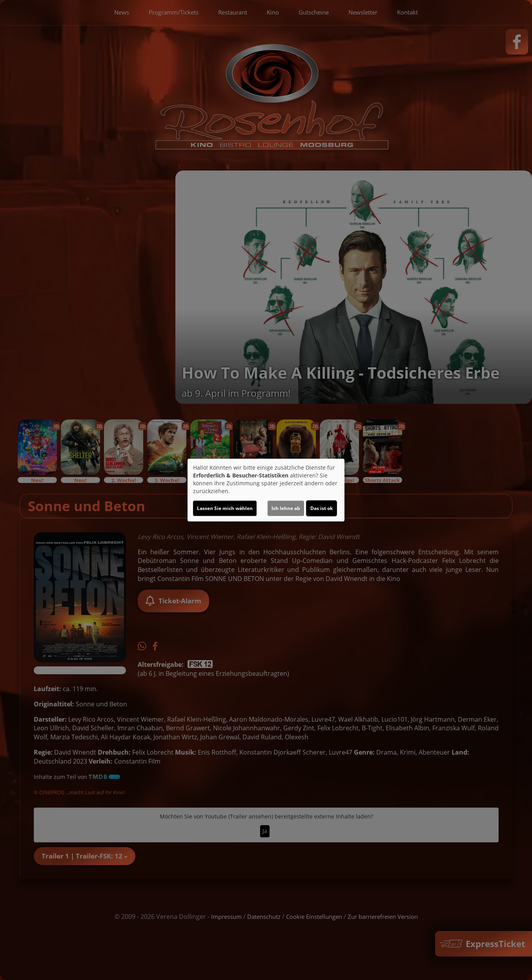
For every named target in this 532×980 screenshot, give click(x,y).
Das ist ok (322, 508)
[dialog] (266, 490)
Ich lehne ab (286, 508)
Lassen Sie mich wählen (225, 508)
